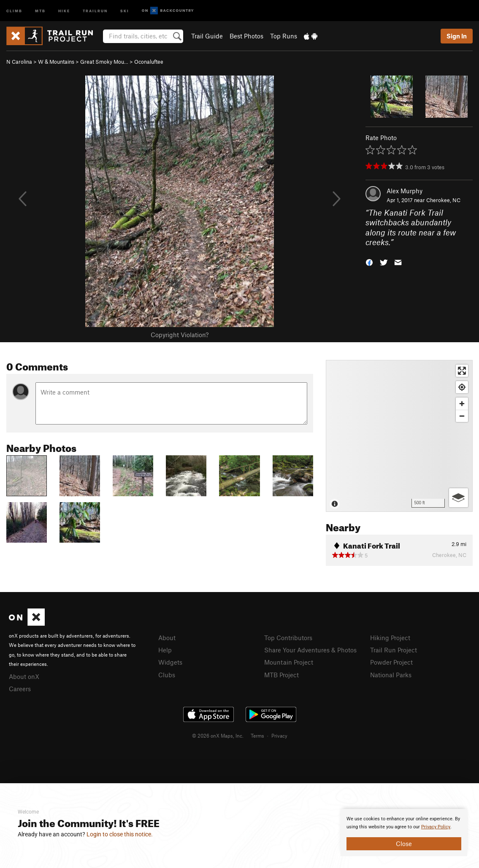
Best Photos (246, 36)
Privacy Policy (436, 827)
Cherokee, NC (443, 200)
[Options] (459, 498)
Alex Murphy (405, 191)
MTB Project (281, 675)
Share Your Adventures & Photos (310, 650)
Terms (257, 736)
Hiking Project (390, 638)
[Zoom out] (462, 416)
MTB (40, 10)
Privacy (279, 736)
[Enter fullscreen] (462, 371)
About (167, 638)
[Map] (399, 436)
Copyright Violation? (180, 335)
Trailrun (95, 10)
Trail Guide (207, 36)
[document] (404, 833)
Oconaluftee (149, 62)
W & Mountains (56, 62)
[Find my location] (462, 387)
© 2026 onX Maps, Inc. (218, 736)
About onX (24, 676)
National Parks (391, 675)
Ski (125, 10)
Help (165, 650)
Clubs (167, 675)
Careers (20, 689)
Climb (14, 10)
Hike (64, 10)
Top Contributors (288, 638)
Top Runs (284, 36)
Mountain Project (289, 662)
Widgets (170, 662)
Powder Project (391, 662)
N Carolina (19, 62)
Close (404, 844)
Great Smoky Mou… (104, 62)
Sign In (457, 36)
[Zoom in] (462, 404)
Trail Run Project (394, 650)
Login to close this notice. (120, 834)
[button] (369, 262)
